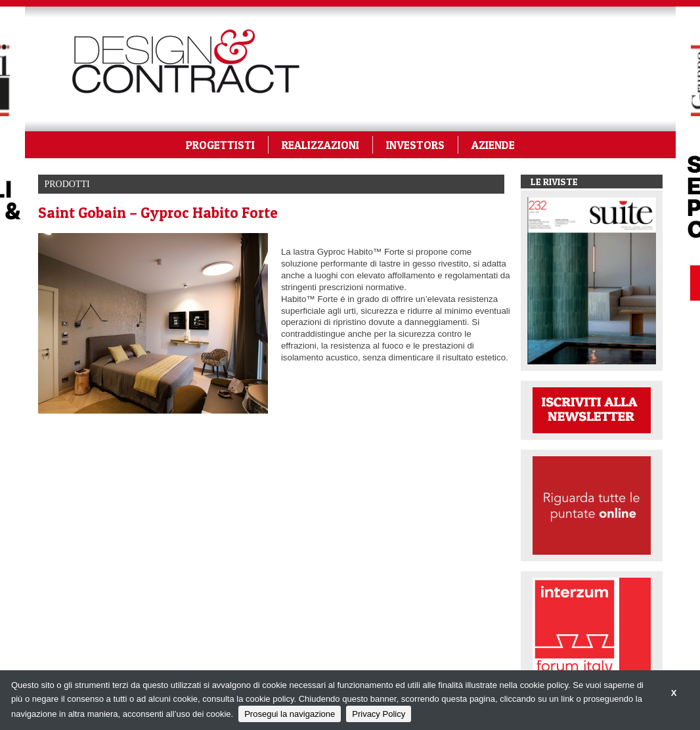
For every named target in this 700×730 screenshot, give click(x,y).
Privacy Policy (379, 714)
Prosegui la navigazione (290, 714)
